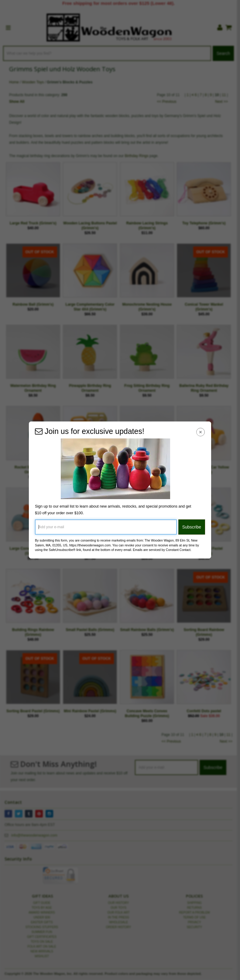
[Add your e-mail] (106, 527)
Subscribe (192, 527)
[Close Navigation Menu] (201, 432)
